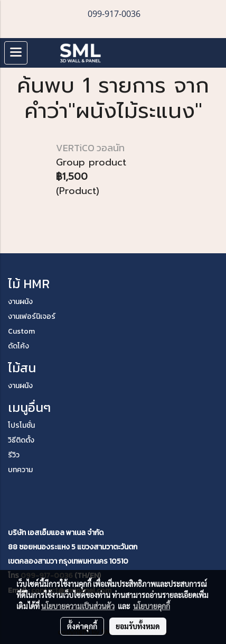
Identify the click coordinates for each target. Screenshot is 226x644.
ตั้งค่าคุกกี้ (82, 626)
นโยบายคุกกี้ (152, 606)
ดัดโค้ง (18, 346)
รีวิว (14, 455)
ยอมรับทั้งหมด (138, 626)
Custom (21, 331)
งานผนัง (20, 302)
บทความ (20, 470)
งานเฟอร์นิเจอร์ (32, 316)
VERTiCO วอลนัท (90, 148)
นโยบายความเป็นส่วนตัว (78, 606)
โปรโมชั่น (21, 425)
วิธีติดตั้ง (21, 440)
